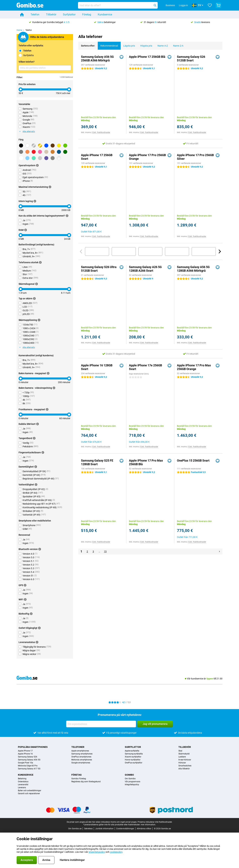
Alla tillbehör (184, 769)
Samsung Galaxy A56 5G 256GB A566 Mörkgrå (97, 59)
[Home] (22, 15)
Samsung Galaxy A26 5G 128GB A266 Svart (145, 269)
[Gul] (59, 146)
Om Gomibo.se (75, 829)
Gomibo (129, 775)
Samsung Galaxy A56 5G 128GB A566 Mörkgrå (193, 269)
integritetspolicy (97, 852)
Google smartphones (81, 763)
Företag (87, 14)
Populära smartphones (33, 747)
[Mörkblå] (59, 152)
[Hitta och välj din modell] (118, 5)
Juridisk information (104, 829)
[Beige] (46, 152)
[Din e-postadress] (101, 724)
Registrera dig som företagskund (86, 782)
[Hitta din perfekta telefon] (45, 68)
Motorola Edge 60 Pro (28, 766)
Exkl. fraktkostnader (101, 132)
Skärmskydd (184, 754)
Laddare (182, 757)
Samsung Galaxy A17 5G (29, 769)
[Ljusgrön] (34, 158)
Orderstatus (23, 782)
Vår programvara (133, 782)
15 (105, 551)
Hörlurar (182, 763)
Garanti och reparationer (29, 794)
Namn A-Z (161, 44)
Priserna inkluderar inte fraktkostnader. (155, 822)
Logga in (183, 5)
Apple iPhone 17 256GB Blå (147, 57)
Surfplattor (69, 14)
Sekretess (88, 829)
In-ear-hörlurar (185, 760)
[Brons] (53, 152)
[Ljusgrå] (40, 158)
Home (19, 30)
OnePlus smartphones (81, 757)
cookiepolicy (116, 852)
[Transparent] (59, 158)
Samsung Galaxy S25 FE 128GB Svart (97, 462)
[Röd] (34, 152)
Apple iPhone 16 (25, 754)
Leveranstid (23, 785)
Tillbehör (51, 14)
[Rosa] (40, 152)
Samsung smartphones (82, 754)
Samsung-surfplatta (134, 754)
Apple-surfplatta (132, 751)
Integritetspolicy (132, 785)
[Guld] (40, 146)
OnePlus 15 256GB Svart (193, 460)
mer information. (148, 825)
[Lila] (46, 158)
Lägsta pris (128, 44)
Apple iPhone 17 (25, 751)
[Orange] (27, 152)
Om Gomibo (130, 779)
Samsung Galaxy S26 (28, 757)
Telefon (35, 14)
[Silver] (34, 146)
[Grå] (21, 152)
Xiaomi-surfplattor (133, 757)
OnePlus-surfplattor (134, 763)
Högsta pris (145, 44)
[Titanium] (53, 158)
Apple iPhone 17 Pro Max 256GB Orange (194, 367)
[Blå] (46, 146)
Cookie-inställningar (125, 829)
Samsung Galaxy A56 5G (29, 760)
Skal (180, 751)
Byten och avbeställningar (30, 791)
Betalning (22, 779)
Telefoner (78, 747)
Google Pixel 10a (25, 763)
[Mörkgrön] (65, 152)
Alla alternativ (27, 131)
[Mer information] (37, 165)
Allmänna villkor (144, 829)
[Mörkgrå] (21, 158)
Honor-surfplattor (133, 760)
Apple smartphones (80, 751)
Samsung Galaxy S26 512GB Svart (191, 59)
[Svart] (21, 146)
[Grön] (65, 146)
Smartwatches (185, 766)
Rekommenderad (108, 44)
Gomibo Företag (79, 779)
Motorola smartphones (82, 760)
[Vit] (27, 146)
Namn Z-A (177, 44)
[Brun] (53, 146)
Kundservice (105, 14)
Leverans (22, 788)
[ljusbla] (27, 158)
